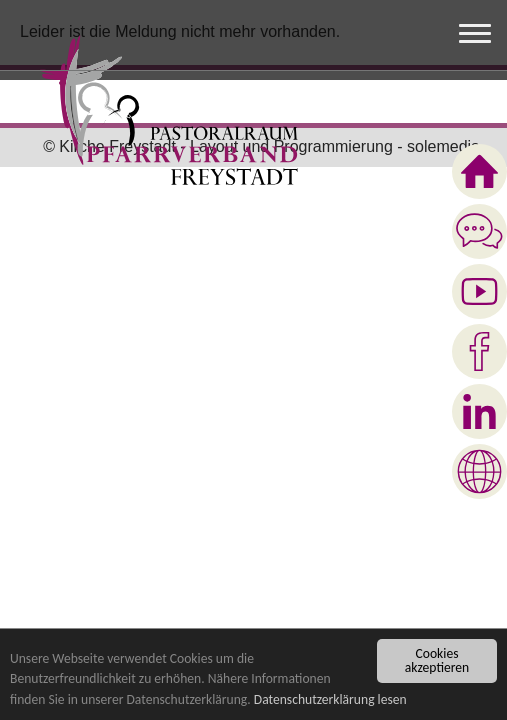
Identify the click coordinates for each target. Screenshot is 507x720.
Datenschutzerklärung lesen (330, 700)
